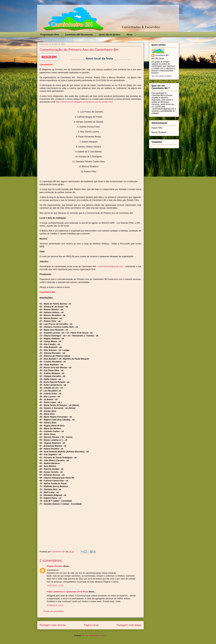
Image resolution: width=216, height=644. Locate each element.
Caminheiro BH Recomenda (79, 35)
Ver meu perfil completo (162, 76)
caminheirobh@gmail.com (111, 266)
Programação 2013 (50, 35)
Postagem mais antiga (129, 625)
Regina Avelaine (55, 566)
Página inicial (91, 625)
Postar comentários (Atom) (94, 635)
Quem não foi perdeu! (110, 35)
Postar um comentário (54, 611)
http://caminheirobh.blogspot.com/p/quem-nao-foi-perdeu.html (85, 102)
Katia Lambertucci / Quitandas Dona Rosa (68, 592)
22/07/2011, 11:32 (55, 586)
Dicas (130, 35)
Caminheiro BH (162, 55)
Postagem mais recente (53, 625)
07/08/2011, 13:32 (55, 605)
